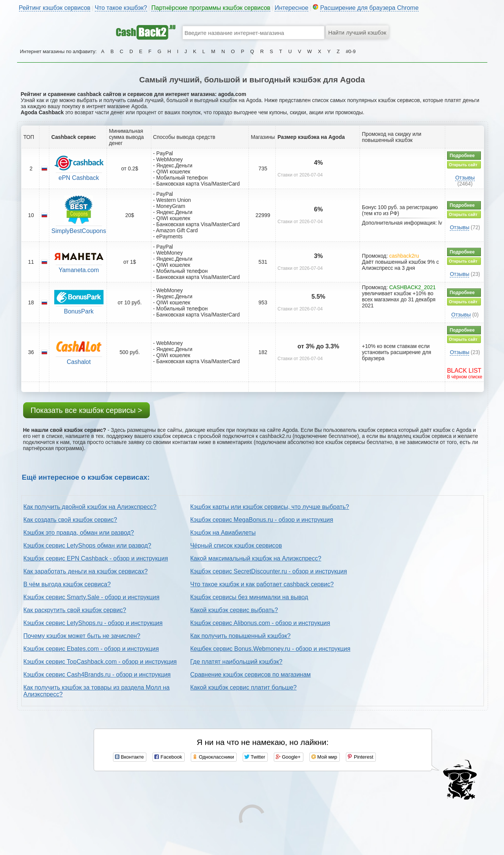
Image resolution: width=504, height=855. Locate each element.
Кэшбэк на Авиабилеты (223, 533)
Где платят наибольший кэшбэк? (236, 662)
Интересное (291, 8)
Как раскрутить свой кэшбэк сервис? (75, 610)
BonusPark (79, 311)
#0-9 (351, 51)
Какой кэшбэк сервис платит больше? (244, 687)
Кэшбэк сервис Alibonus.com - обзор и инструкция (260, 623)
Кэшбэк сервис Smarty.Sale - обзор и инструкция (92, 597)
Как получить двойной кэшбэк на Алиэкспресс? (90, 507)
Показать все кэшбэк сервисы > (86, 410)
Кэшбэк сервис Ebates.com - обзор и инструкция (91, 649)
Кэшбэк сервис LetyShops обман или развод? (87, 546)
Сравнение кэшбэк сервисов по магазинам (251, 675)
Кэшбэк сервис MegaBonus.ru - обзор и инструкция (262, 520)
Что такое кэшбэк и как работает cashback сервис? (262, 584)
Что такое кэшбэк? (121, 8)
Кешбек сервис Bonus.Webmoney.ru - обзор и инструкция (270, 649)
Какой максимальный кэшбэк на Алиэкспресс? (256, 558)
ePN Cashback (79, 178)
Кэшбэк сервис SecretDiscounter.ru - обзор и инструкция (269, 571)
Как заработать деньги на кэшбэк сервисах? (86, 571)
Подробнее (462, 156)
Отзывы (465, 178)
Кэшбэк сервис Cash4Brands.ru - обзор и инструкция (97, 675)
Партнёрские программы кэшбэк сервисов (211, 8)
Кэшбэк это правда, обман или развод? (79, 533)
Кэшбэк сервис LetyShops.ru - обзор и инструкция (93, 623)
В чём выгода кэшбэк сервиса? (67, 584)
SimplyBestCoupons (79, 231)
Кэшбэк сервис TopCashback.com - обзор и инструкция (100, 662)
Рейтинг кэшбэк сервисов (55, 8)
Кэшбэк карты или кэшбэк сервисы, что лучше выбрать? (270, 507)
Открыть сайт (463, 165)
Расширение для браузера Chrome (369, 8)
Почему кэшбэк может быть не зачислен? (82, 636)
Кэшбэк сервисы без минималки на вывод (249, 597)
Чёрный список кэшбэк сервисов (236, 546)
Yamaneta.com (79, 270)
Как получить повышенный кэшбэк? (241, 636)
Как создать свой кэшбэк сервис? (70, 520)
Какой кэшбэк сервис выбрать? (234, 610)
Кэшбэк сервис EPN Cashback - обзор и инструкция (96, 558)
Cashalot (79, 362)
